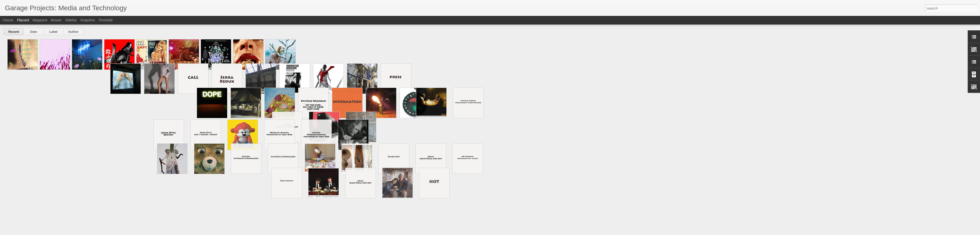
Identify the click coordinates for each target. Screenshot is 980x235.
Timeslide (105, 20)
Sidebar (71, 20)
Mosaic (56, 20)
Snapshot (88, 20)
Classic (8, 20)
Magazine (40, 20)
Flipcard (23, 20)
